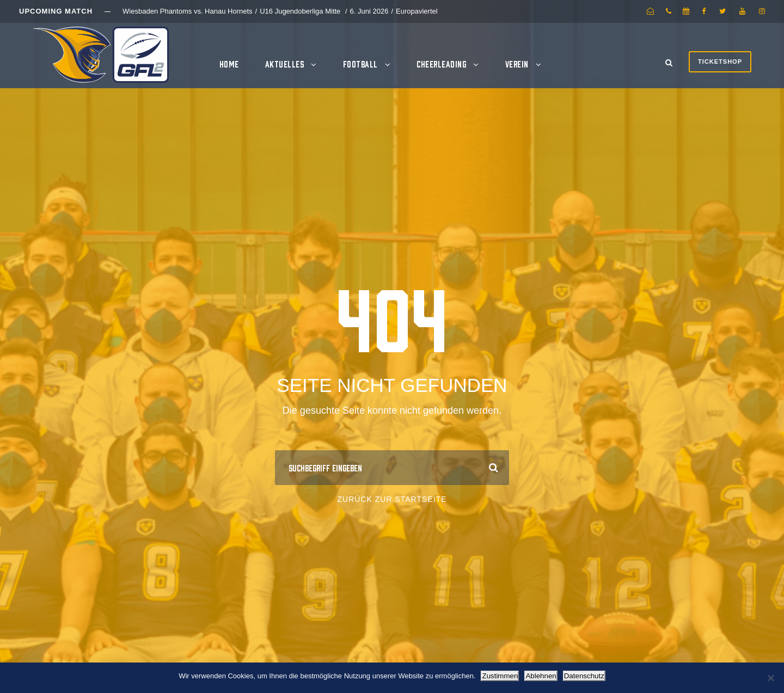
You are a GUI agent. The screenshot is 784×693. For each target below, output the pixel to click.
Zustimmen (500, 676)
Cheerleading (441, 64)
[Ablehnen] (770, 678)
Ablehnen (541, 676)
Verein (517, 64)
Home (229, 64)
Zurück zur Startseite (392, 499)
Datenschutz (584, 676)
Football (360, 64)
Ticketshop (720, 62)
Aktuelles (285, 64)
